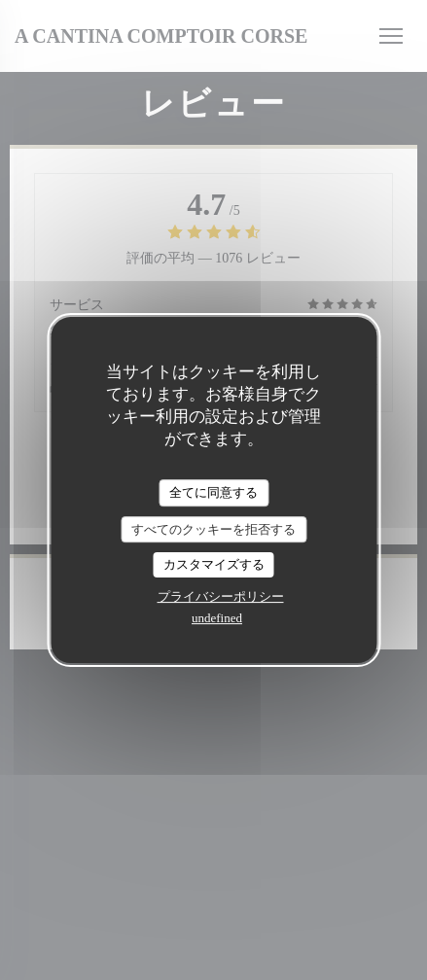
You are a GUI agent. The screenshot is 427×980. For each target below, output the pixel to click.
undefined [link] (217, 618)
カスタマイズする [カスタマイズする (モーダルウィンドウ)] (214, 564)
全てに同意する (213, 492)
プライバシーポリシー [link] (221, 596)
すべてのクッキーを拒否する (213, 529)
